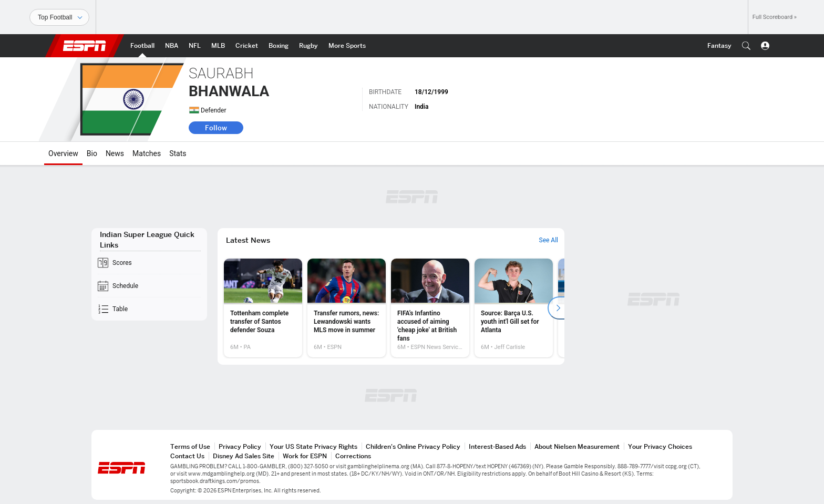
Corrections (353, 456)
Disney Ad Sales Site (244, 456)
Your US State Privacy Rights (313, 446)
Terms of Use (190, 446)
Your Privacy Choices (660, 446)
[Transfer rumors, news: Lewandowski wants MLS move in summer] (347, 308)
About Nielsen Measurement (577, 446)
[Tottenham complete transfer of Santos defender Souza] (263, 308)
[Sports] (59, 17)
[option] (263, 308)
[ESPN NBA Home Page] (172, 46)
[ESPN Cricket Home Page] (247, 46)
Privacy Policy (240, 446)
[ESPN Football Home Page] (142, 46)
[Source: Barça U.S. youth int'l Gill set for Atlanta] (514, 308)
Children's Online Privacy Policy (413, 446)
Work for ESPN (305, 456)
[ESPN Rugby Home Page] (308, 46)
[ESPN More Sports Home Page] (347, 46)
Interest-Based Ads (497, 446)
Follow (216, 128)
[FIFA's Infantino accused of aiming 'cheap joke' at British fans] (430, 308)
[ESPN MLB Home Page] (218, 46)
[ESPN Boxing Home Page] (279, 46)
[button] (746, 46)
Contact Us (187, 456)
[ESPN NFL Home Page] (195, 46)
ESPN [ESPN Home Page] (85, 46)
